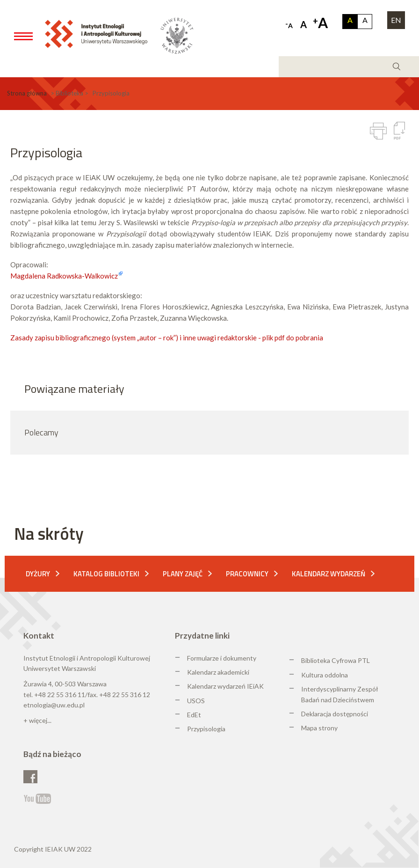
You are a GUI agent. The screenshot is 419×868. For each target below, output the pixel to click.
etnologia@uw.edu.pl (54, 705)
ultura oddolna (327, 675)
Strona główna (27, 93)
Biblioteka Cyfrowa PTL (336, 660)
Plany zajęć (183, 574)
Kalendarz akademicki (218, 672)
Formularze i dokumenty (222, 658)
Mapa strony (319, 728)
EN (396, 20)
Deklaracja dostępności (335, 714)
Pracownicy (247, 574)
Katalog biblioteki (106, 574)
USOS (196, 701)
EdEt (194, 715)
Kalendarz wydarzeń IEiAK (225, 686)
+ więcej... (37, 720)
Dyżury (38, 574)
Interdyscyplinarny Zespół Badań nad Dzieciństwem (340, 694)
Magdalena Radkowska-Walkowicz (64, 276)
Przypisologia (206, 729)
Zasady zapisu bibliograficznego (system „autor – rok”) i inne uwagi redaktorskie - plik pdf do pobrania (167, 338)
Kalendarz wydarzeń (329, 574)
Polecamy (41, 432)
